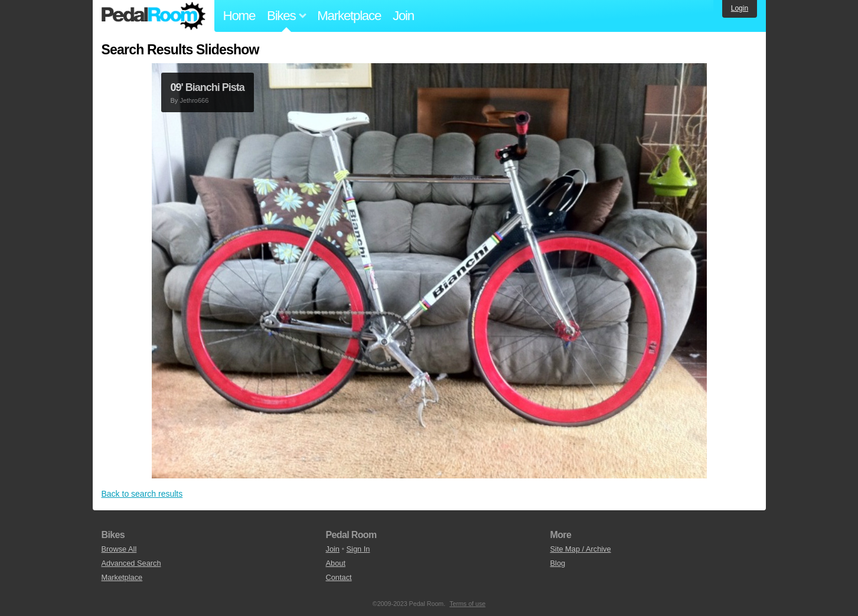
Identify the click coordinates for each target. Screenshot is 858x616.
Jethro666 (194, 100)
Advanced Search (131, 563)
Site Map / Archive (581, 549)
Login (740, 8)
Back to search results (142, 494)
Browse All (119, 549)
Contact (339, 577)
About (336, 563)
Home (239, 16)
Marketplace (349, 16)
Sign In (358, 549)
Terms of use (467, 604)
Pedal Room (154, 16)
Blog (558, 563)
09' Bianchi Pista (208, 87)
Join (403, 16)
